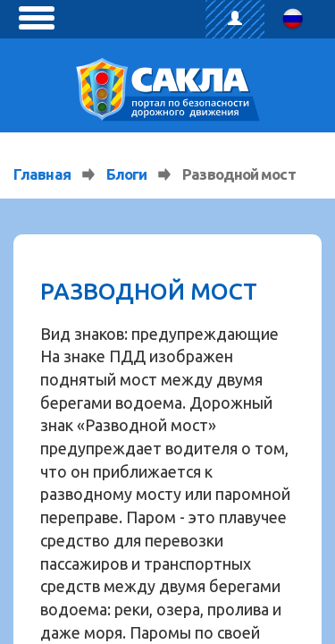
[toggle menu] (37, 18)
